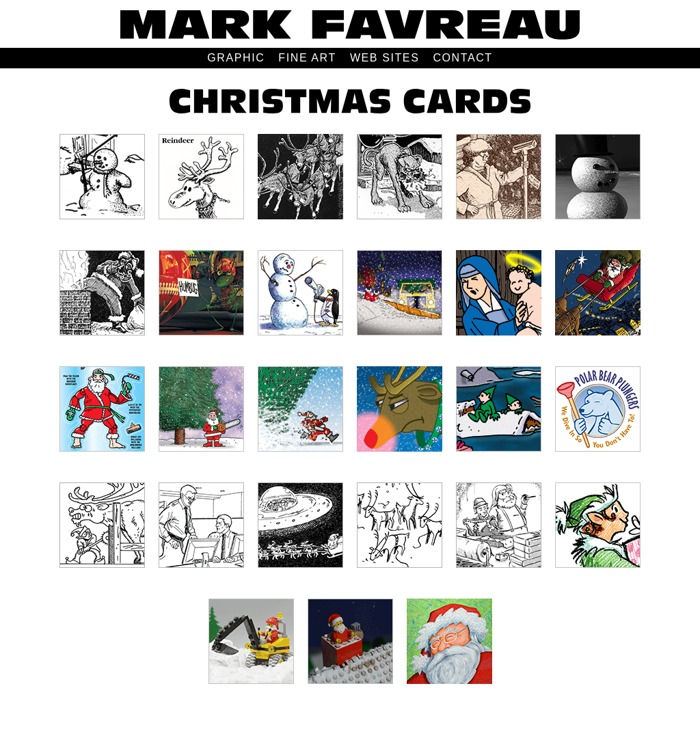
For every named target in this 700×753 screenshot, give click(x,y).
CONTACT (462, 58)
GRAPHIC (236, 58)
